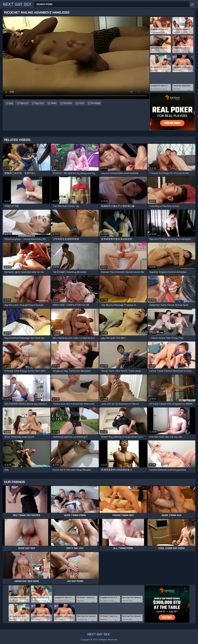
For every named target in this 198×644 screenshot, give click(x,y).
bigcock (24, 103)
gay (11, 103)
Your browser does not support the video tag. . (76, 58)
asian (54, 103)
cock (81, 103)
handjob (68, 103)
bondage (96, 103)
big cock (40, 103)
